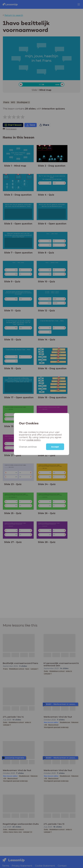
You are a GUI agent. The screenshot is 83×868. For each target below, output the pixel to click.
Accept (55, 447)
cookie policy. (34, 440)
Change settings (28, 447)
